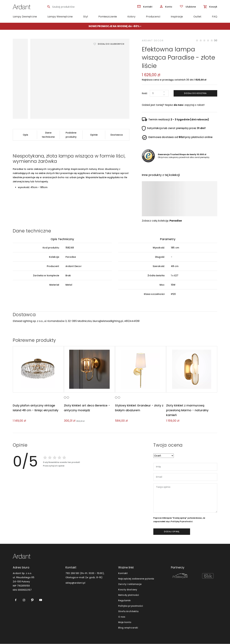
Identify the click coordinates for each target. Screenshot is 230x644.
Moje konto (125, 622)
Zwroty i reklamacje (130, 584)
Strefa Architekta (128, 612)
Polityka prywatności (130, 606)
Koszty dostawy (128, 590)
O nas (122, 617)
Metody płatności (128, 595)
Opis (26, 135)
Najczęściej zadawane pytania (136, 579)
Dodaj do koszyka (195, 93)
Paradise (176, 221)
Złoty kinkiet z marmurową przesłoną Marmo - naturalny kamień (187, 410)
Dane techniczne (48, 135)
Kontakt (123, 573)
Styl (86, 17)
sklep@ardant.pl (75, 583)
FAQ (215, 17)
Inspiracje (177, 17)
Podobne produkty (71, 135)
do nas (178, 105)
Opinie (94, 135)
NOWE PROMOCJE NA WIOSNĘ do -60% (114, 26)
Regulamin (124, 601)
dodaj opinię (172, 532)
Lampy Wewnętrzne (60, 17)
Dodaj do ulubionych (111, 44)
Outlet (197, 17)
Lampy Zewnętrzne (25, 17)
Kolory (131, 17)
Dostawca (117, 135)
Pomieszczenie (108, 17)
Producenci (153, 17)
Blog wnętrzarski (128, 628)
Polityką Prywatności (182, 521)
